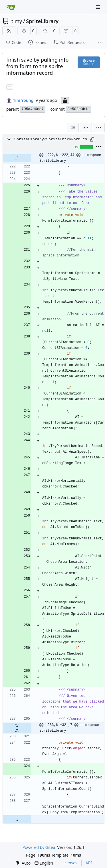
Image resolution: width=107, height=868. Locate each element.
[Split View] (86, 128)
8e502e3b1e (78, 109)
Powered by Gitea (39, 847)
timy (17, 21)
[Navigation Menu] (98, 7)
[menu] (99, 128)
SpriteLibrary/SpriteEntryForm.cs (51, 139)
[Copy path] (92, 139)
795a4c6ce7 (33, 109)
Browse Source (89, 62)
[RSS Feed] (9, 31)
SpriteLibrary (42, 21)
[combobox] (73, 128)
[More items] (100, 43)
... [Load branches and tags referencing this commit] (10, 86)
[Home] (11, 7)
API (89, 863)
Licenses (69, 863)
